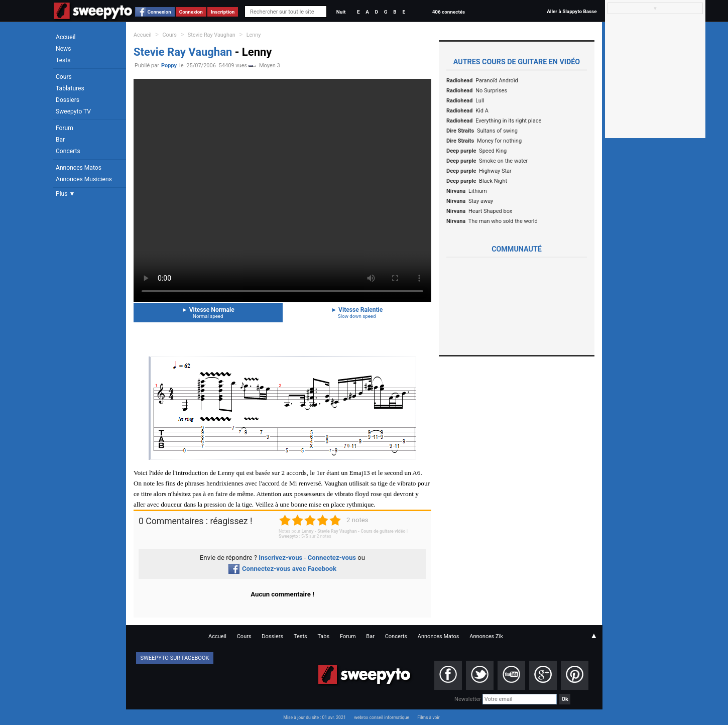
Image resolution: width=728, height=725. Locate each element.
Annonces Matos (79, 168)
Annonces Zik (486, 636)
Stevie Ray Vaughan (212, 35)
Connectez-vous (332, 558)
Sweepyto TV (73, 111)
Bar (60, 140)
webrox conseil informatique (382, 717)
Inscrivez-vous (280, 558)
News (63, 49)
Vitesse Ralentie (357, 313)
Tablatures (70, 88)
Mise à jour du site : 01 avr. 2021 (314, 717)
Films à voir (428, 717)
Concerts (68, 151)
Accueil (66, 37)
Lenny (254, 35)
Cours (64, 77)
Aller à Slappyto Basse (572, 11)
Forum (65, 128)
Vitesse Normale (208, 313)
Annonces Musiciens (84, 179)
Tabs (323, 636)
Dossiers (68, 100)
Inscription (223, 12)
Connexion (159, 12)
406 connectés (449, 12)
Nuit (341, 12)
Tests (63, 60)
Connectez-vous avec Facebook (282, 569)
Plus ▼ (65, 194)
